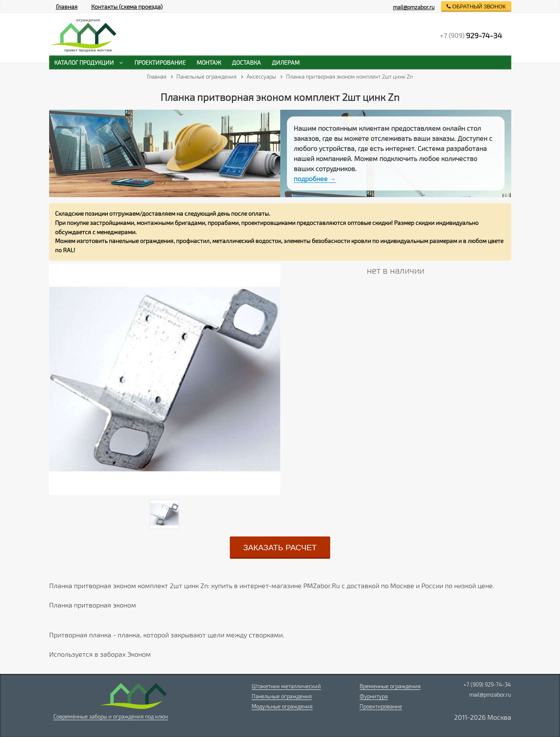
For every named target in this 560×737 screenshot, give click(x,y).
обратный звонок (476, 7)
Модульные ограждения (282, 706)
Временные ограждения (390, 686)
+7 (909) (471, 35)
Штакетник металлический (286, 686)
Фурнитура (374, 696)
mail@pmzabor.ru (414, 7)
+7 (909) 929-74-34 (487, 684)
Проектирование (381, 706)
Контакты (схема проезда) (127, 7)
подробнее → (315, 178)
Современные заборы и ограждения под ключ (111, 716)
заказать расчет (280, 548)
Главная (67, 7)
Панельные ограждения (282, 696)
